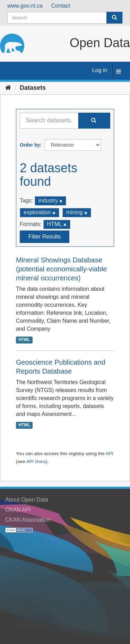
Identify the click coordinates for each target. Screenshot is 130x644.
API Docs (36, 462)
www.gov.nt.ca (25, 6)
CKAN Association (28, 520)
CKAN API (18, 510)
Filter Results (45, 237)
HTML (24, 340)
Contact (60, 6)
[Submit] (114, 18)
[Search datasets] (65, 18)
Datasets (33, 88)
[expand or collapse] (119, 72)
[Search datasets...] (49, 121)
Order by (30, 145)
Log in (100, 70)
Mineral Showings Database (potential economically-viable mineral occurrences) (61, 269)
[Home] (8, 88)
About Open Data (27, 500)
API (110, 454)
